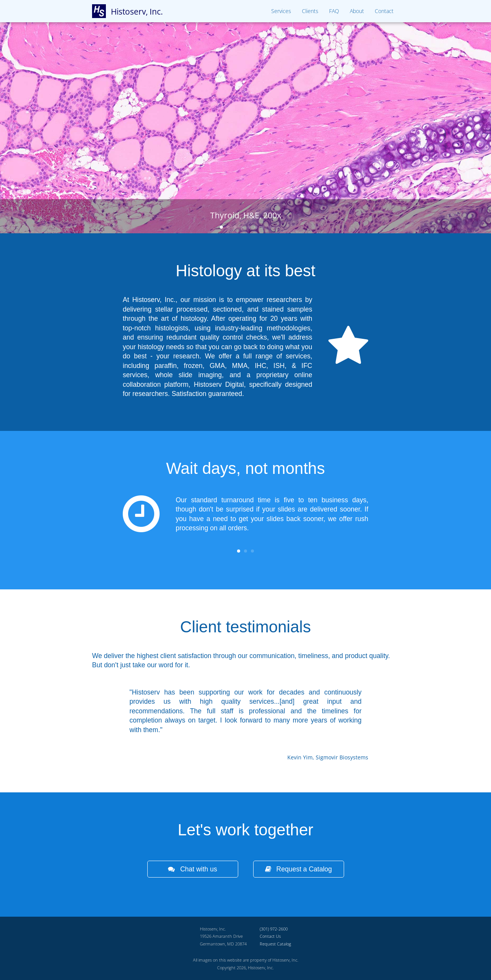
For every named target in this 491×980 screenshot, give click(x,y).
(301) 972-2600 (274, 929)
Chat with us (193, 869)
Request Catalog (275, 944)
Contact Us (270, 936)
